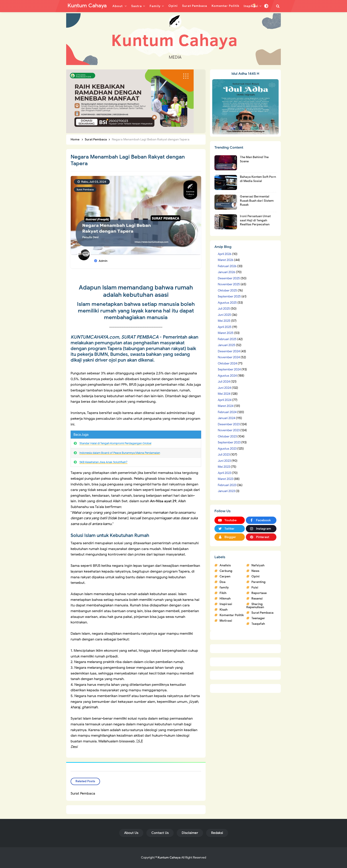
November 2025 (229, 284)
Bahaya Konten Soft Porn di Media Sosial (258, 179)
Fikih (223, 593)
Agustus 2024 (227, 376)
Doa (223, 582)
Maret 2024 (226, 406)
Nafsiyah (258, 565)
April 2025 (225, 327)
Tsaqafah (258, 624)
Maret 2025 (226, 333)
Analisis (225, 565)
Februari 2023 (227, 485)
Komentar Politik (232, 615)
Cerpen (225, 576)
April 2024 (225, 400)
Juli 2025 (224, 309)
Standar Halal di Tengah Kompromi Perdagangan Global (115, 443)
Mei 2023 (224, 467)
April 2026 (225, 254)
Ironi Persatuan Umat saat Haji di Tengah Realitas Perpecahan (255, 220)
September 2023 (229, 442)
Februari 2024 (227, 412)
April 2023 (225, 473)
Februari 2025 (227, 339)
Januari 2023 (226, 491)
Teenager (258, 618)
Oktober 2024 (227, 363)
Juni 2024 (224, 388)
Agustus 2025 (227, 303)
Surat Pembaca (85, 190)
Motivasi (226, 621)
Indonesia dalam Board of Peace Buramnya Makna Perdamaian (120, 453)
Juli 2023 (224, 455)
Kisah (224, 610)
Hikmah (225, 599)
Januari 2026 (227, 272)
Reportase (259, 593)
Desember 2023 (229, 424)
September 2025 (229, 296)
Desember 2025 (229, 278)
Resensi (257, 599)
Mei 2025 (224, 321)
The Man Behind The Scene (254, 159)
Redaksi (217, 833)
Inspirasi (226, 604)
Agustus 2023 (227, 449)
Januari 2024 (227, 418)
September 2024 (229, 369)
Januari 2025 (227, 345)
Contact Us (160, 833)
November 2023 (229, 430)
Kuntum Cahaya (169, 857)
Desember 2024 (229, 351)
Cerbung (226, 571)
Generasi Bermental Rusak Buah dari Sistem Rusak (257, 200)
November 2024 (229, 357)
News (255, 571)
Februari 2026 (227, 266)
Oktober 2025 (227, 290)
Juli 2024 (224, 382)
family (224, 587)
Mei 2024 (224, 394)
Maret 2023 (226, 479)
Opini (255, 576)
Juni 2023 (224, 461)
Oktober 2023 (227, 436)
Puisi (255, 587)
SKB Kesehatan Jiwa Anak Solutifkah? (103, 462)
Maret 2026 (226, 260)
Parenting (258, 582)
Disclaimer (190, 833)
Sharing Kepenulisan (255, 606)
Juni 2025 (224, 315)
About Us (131, 833)
